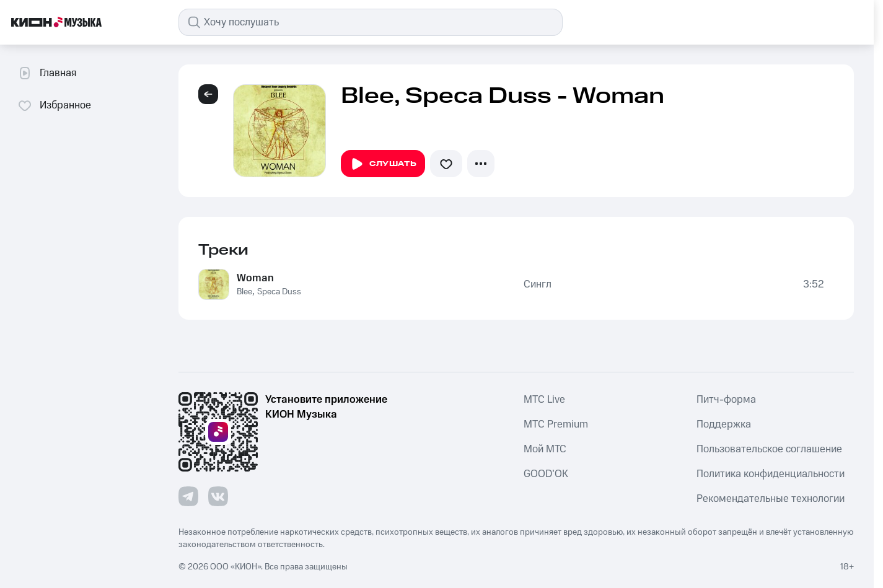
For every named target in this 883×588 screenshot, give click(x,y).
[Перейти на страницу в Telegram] (188, 496)
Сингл (538, 284)
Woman (255, 278)
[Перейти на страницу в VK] (218, 496)
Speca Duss (279, 292)
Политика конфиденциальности (771, 474)
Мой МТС (545, 449)
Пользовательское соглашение (769, 449)
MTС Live (544, 400)
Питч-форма (726, 400)
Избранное (54, 105)
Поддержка (724, 424)
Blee (244, 292)
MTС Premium (556, 424)
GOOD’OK (546, 474)
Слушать (383, 164)
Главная (47, 73)
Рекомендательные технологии (771, 499)
